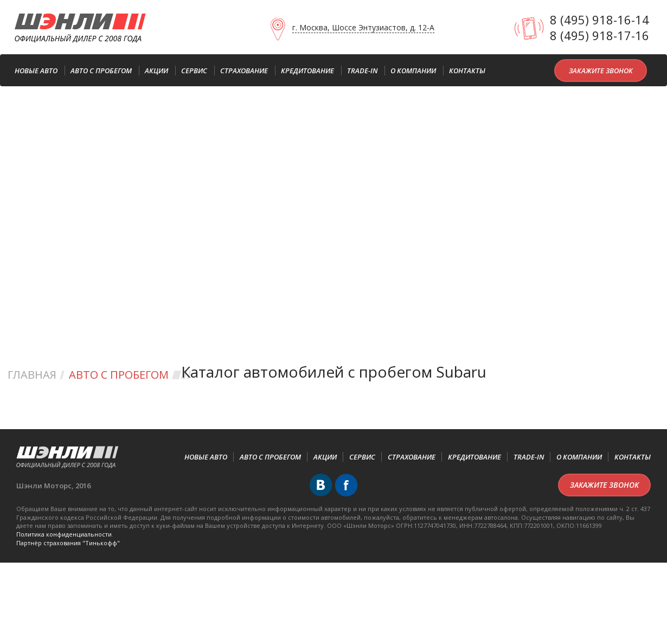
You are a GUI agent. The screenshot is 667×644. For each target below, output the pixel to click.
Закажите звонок (601, 71)
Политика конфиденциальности (64, 534)
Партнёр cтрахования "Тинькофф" (68, 543)
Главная (32, 375)
